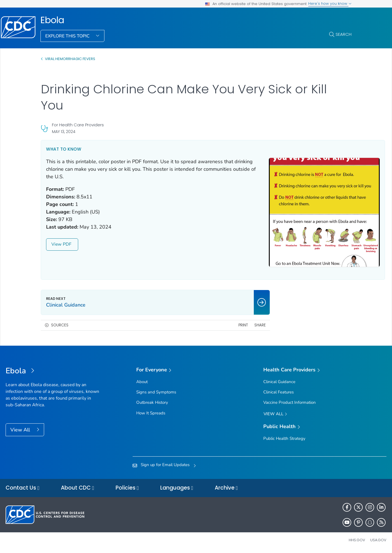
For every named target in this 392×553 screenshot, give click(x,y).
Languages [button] (177, 488)
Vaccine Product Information (290, 402)
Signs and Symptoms (156, 392)
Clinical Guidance (279, 382)
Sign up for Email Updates (165, 465)
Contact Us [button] (22, 488)
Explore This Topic (68, 36)
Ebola (52, 20)
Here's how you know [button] (330, 3)
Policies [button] (127, 488)
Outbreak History (152, 402)
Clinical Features (279, 392)
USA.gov (378, 540)
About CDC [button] (77, 488)
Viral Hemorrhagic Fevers (70, 59)
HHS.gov (357, 540)
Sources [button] (60, 325)
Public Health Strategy (284, 438)
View (62, 244)
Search (344, 34)
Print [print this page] (221, 325)
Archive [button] (226, 488)
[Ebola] (53, 371)
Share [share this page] (238, 325)
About (142, 382)
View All (21, 430)
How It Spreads (151, 413)
